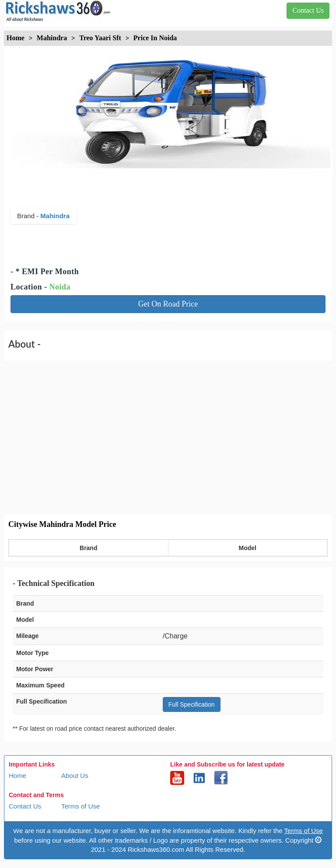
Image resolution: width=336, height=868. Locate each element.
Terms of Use (80, 806)
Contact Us (25, 806)
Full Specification (192, 704)
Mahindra (55, 216)
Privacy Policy (29, 827)
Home (17, 776)
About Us (75, 776)
